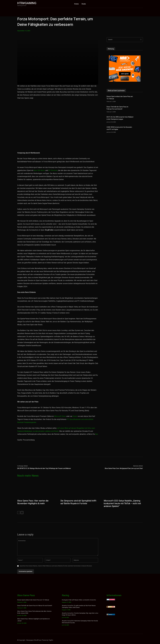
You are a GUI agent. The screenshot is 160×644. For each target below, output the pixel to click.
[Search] (141, 40)
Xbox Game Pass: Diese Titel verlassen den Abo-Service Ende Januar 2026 (34, 612)
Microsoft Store (60, 416)
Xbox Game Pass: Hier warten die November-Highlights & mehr (33, 502)
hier (97, 434)
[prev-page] (19, 513)
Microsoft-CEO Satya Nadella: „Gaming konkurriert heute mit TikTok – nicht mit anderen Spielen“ (122, 503)
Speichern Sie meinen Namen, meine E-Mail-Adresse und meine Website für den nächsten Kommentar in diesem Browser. (56, 566)
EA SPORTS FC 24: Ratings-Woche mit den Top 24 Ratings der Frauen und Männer (44, 468)
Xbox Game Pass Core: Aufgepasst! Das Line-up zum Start (124, 468)
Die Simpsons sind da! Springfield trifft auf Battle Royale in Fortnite (78, 502)
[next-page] (22, 513)
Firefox (111, 615)
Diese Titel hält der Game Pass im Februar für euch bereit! (117, 108)
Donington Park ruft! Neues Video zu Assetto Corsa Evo (79, 600)
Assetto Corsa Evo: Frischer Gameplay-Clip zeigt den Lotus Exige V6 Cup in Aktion (80, 614)
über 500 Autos (39, 170)
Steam (75, 416)
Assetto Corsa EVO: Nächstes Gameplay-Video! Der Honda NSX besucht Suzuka (80, 622)
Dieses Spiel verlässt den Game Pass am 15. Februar (33, 600)
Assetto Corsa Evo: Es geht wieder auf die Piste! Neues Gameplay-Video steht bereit (79, 606)
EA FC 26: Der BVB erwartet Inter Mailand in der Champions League (120, 118)
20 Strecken (53, 170)
